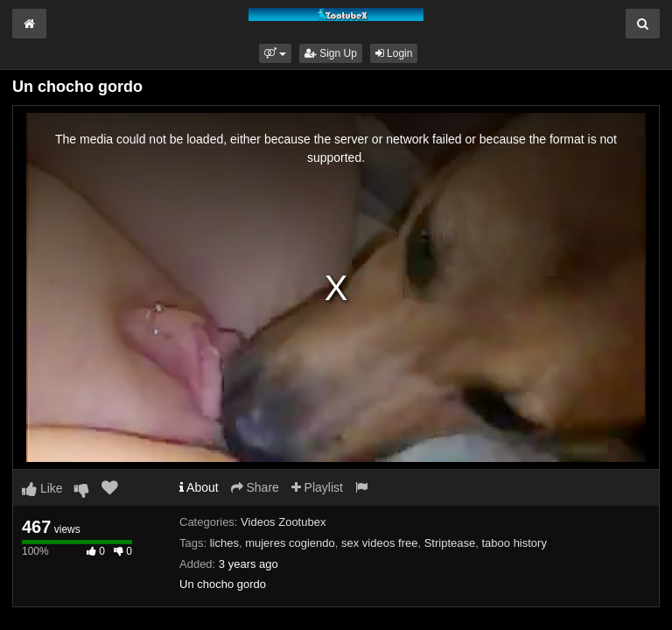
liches (224, 543)
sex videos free (379, 543)
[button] (275, 53)
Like (42, 488)
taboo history (514, 543)
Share (255, 487)
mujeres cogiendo (290, 543)
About (199, 487)
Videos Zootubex (283, 522)
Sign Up (331, 53)
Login (394, 53)
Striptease (450, 543)
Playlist (317, 487)
